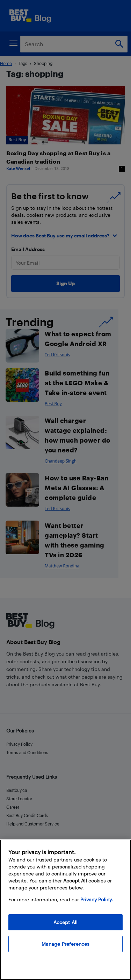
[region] (65, 910)
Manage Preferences (66, 944)
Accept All (65, 922)
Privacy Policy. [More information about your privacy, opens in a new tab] (97, 899)
